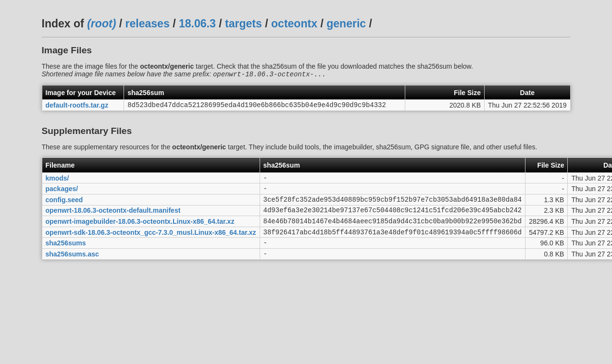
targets (244, 24)
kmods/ (57, 181)
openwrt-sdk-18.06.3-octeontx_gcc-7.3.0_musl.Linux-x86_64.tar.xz (151, 243)
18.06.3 (197, 24)
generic (346, 24)
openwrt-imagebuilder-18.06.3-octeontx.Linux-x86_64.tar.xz (140, 230)
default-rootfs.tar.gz (77, 107)
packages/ (62, 194)
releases (148, 24)
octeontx (294, 24)
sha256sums (66, 255)
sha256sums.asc (72, 267)
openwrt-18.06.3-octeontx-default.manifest (113, 218)
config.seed (64, 206)
